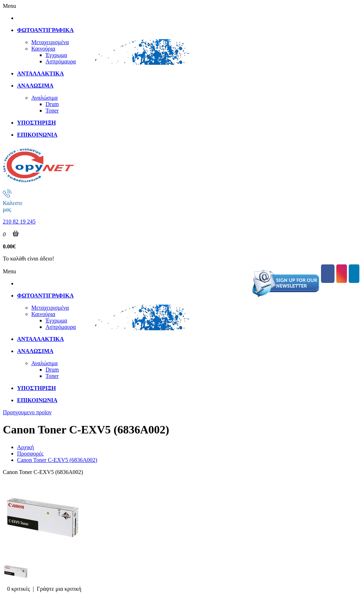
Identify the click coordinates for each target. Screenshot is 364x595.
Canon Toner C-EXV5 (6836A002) (57, 460)
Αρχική (25, 447)
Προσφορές (30, 454)
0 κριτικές (18, 589)
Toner (52, 110)
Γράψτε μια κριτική (59, 589)
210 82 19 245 (19, 222)
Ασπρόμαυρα (61, 61)
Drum (52, 104)
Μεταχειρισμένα (50, 42)
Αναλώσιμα (44, 98)
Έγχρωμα (56, 55)
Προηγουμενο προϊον (27, 412)
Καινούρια (43, 49)
